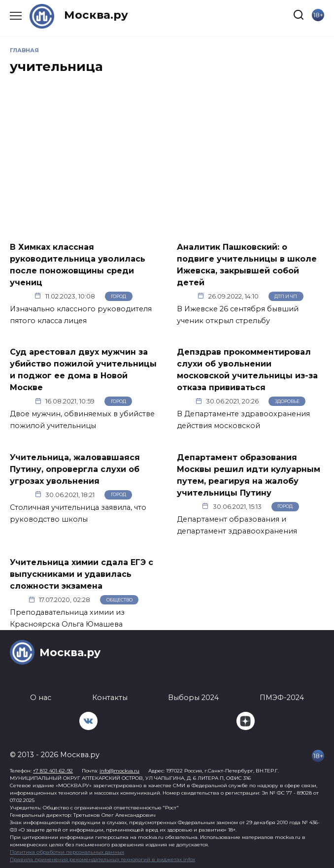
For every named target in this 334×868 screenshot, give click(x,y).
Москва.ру (96, 15)
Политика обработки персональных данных (67, 852)
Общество (119, 600)
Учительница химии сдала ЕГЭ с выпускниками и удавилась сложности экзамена (82, 574)
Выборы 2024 (193, 698)
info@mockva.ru (119, 771)
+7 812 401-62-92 (53, 771)
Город (118, 296)
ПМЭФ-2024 (282, 698)
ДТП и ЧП (286, 296)
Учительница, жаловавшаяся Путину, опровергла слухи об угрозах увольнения (75, 469)
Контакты (110, 698)
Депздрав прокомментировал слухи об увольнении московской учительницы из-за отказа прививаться (247, 370)
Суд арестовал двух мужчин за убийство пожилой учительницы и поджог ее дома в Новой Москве (83, 370)
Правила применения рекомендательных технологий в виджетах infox (102, 859)
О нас (41, 698)
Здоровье (287, 401)
